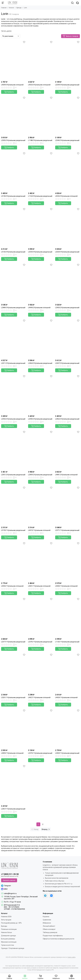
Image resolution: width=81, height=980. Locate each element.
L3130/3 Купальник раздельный (13, 196)
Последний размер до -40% (11, 923)
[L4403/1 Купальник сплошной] (13, 729)
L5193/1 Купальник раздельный (13, 530)
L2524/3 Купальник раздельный (67, 252)
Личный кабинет (49, 926)
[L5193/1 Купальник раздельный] (13, 506)
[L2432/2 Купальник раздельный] (13, 394)
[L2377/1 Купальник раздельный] (13, 617)
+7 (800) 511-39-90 (10, 874)
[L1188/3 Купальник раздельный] (40, 116)
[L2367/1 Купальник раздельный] (13, 784)
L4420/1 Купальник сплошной (66, 586)
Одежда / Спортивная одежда (13, 948)
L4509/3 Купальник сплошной (12, 85)
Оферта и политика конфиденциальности (58, 939)
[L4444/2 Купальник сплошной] (40, 283)
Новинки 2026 (6, 917)
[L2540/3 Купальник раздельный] (68, 116)
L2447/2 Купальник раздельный (67, 363)
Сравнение (47, 920)
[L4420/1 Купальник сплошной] (68, 561)
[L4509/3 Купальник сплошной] (13, 60)
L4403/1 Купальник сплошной (12, 753)
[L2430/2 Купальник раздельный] (40, 394)
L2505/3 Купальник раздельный (13, 140)
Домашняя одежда (8, 936)
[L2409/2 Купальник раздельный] (40, 450)
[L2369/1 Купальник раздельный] (68, 729)
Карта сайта (72, 957)
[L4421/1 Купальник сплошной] (40, 561)
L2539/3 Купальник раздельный (67, 85)
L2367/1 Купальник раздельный (13, 809)
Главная (4, 8)
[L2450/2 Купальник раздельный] (68, 283)
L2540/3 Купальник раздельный (67, 140)
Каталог (11, 8)
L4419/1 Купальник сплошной (39, 530)
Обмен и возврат (49, 929)
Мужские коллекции (9, 942)
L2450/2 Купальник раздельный (67, 308)
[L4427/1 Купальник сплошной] (40, 673)
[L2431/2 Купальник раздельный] (13, 450)
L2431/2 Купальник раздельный (13, 475)
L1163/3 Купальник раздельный (40, 196)
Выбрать (9, 92)
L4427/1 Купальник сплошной (39, 697)
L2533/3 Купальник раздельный (40, 252)
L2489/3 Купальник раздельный (13, 308)
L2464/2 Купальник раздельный (40, 363)
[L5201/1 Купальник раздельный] (13, 673)
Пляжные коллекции (9, 929)
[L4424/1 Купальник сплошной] (68, 673)
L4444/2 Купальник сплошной (39, 308)
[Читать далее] (6, 31)
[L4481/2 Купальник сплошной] (68, 450)
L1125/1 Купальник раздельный (67, 642)
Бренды (19, 8)
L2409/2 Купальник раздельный (40, 475)
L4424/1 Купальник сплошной (66, 697)
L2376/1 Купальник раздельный (40, 642)
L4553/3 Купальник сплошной (39, 85)
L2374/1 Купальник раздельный (40, 753)
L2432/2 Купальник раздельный (13, 419)
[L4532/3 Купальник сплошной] (68, 171)
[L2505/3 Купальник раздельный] (13, 116)
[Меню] (3, 3)
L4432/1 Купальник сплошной (12, 586)
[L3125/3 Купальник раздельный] (13, 227)
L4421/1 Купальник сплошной (39, 586)
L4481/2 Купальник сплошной (66, 475)
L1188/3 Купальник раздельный (40, 140)
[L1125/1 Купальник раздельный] (68, 617)
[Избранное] (24, 42)
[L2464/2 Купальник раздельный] (40, 339)
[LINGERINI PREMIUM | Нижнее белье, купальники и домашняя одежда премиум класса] (11, 3)
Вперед (46, 829)
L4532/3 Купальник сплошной (66, 196)
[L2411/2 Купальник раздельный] (13, 339)
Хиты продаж (6, 920)
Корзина (46, 917)
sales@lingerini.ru (10, 893)
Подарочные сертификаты (53, 936)
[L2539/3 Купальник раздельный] (68, 60)
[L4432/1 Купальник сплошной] (13, 561)
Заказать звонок (9, 880)
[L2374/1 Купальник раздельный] (40, 729)
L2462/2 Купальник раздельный (67, 419)
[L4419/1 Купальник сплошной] (40, 506)
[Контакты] (77, 3)
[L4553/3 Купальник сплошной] (40, 60)
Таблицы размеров (50, 932)
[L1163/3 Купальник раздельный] (40, 171)
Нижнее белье (7, 932)
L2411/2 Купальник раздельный (13, 363)
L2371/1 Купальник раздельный (67, 530)
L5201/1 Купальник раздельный (13, 697)
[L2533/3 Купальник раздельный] (40, 227)
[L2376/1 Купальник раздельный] (40, 617)
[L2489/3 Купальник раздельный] (13, 283)
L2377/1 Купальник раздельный (13, 642)
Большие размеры (8, 939)
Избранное (47, 923)
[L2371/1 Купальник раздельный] (68, 506)
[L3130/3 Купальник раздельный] (13, 171)
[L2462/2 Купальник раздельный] (68, 394)
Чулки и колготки (8, 945)
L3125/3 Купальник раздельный (13, 252)
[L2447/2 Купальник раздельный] (68, 339)
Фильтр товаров (70, 36)
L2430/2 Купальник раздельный (40, 419)
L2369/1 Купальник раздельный (67, 753)
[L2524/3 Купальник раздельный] (68, 227)
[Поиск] (72, 3)
